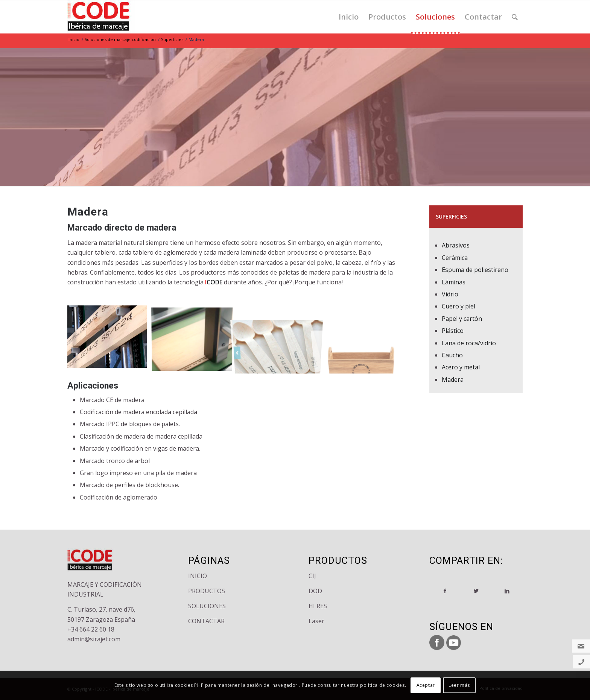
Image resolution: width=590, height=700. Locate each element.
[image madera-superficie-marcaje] (110, 339)
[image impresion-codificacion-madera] (195, 339)
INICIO (198, 576)
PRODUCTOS (207, 591)
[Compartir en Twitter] (476, 591)
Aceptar (426, 685)
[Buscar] (515, 17)
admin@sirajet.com (94, 639)
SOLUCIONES (207, 606)
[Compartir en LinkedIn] (507, 591)
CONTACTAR (206, 621)
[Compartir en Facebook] (445, 591)
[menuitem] (349, 17)
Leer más (459, 685)
